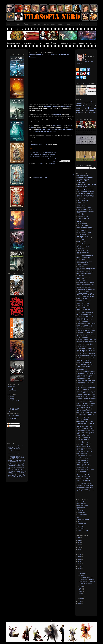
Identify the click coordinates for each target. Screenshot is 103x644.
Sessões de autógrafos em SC (85, 386)
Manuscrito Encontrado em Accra (86, 352)
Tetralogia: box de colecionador (85, 211)
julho (81, 589)
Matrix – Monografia (82, 482)
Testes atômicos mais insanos (85, 487)
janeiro (81, 598)
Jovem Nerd (80, 502)
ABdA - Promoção (82, 453)
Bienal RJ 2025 (81, 183)
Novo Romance (81, 202)
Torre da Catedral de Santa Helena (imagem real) (43, 158)
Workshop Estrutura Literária (85, 425)
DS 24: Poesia (81, 243)
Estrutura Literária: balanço (84, 443)
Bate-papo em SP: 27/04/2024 (85, 188)
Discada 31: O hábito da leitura (16, 473)
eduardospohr (41, 161)
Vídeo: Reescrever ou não (84, 238)
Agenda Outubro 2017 (83, 247)
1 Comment (55, 161)
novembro (82, 576)
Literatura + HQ (42, 163)
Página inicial (52, 174)
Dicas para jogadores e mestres (86, 469)
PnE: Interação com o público (15, 477)
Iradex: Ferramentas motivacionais (17, 475)
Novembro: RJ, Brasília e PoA (85, 393)
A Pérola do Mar (81, 523)
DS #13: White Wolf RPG (84, 304)
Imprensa (79, 24)
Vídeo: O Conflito (82, 241)
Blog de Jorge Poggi (83, 530)
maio (81, 594)
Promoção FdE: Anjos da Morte (85, 327)
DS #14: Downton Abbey (84, 302)
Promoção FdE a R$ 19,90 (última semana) (41, 156)
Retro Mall (80, 511)
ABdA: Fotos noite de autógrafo (85, 432)
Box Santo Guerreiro (83, 176)
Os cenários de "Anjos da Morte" (86, 329)
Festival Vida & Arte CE (83, 234)
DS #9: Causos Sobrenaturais (85, 313)
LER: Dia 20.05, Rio (82, 236)
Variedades (80, 112)
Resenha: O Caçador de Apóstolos (86, 398)
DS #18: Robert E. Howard (84, 279)
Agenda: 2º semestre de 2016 (85, 272)
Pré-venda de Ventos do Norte (86, 192)
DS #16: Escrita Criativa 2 (84, 291)
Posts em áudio (52, 163)
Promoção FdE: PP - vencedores (86, 290)
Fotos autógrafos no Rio (84, 407)
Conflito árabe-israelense (84, 437)
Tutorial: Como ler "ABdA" (84, 446)
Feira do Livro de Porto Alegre (85, 345)
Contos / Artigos (12, 391)
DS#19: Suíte (81, 266)
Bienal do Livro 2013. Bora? (85, 325)
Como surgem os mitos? (84, 461)
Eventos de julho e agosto (84, 257)
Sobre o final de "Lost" (83, 416)
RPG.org (80, 525)
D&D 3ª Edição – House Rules (85, 486)
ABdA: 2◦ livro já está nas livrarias (86, 404)
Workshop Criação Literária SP (85, 405)
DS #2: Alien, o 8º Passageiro (85, 364)
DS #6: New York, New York (85, 320)
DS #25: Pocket (81, 215)
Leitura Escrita (81, 529)
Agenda (61, 24)
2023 (80, 543)
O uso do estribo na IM (83, 418)
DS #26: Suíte (81, 204)
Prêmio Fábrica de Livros (14, 401)
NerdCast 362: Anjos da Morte (16, 456)
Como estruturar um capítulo (85, 227)
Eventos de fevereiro (83, 265)
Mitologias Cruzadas (83, 179)
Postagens (11, 424)
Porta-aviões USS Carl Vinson (85, 421)
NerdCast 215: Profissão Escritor (16, 466)
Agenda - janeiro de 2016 (84, 288)
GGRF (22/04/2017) (82, 263)
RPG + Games (90, 111)
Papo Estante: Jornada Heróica (16, 464)
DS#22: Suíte (81, 254)
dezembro (82, 573)
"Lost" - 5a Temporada (83, 445)
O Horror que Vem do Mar (84, 300)
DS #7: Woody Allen (82, 318)
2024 (80, 540)
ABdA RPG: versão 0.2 (83, 439)
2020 (80, 550)
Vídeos (26, 24)
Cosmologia (11, 389)
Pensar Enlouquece (82, 514)
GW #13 (87, 355)
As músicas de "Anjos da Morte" (86, 332)
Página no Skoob (12, 411)
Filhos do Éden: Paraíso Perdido (86, 295)
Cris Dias (80, 518)
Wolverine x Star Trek (83, 478)
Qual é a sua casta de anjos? (15, 446)
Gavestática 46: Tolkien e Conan (16, 470)
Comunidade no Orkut (13, 408)
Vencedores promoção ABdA (85, 452)
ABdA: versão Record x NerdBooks (86, 412)
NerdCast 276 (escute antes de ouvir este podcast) (43, 152)
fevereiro (82, 596)
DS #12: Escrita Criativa (84, 306)
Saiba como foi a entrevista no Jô (86, 391)
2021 (80, 547)
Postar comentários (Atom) (40, 177)
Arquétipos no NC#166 (83, 473)
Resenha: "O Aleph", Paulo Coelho (86, 395)
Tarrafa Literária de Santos (84, 208)
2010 (80, 601)
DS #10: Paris (81, 311)
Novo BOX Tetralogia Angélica (86, 193)
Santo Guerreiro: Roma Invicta (86, 197)
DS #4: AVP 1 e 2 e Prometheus (86, 357)
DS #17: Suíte (81, 281)
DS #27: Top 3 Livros (83, 200)
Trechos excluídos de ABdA (84, 427)
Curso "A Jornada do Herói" (84, 450)
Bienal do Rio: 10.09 (83, 250)
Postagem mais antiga (68, 174)
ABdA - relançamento (83, 462)
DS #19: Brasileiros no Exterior (85, 270)
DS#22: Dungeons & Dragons (85, 256)
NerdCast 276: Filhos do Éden (16, 457)
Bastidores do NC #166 (83, 475)
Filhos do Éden (65, 107)
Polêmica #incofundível (83, 459)
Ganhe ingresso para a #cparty (85, 441)
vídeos (95, 112)
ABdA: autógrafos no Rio (84, 434)
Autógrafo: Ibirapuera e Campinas (86, 396)
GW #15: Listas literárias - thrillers (86, 350)
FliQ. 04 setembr (82, 224)
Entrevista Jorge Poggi (83, 464)
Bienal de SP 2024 (82, 186)
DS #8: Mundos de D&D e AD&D (86, 316)
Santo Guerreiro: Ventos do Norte (87, 195)
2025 (80, 538)
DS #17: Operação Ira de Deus (85, 284)
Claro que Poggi (33, 131)
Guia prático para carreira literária (86, 348)
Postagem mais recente (35, 174)
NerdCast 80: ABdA (13, 459)
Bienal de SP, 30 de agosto (84, 309)
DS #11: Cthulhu (82, 307)
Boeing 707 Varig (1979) (84, 477)
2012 (80, 569)
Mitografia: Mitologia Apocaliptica (16, 460)
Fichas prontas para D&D (84, 315)
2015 (80, 562)
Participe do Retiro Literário (85, 190)
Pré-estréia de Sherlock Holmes (86, 430)
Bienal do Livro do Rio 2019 (85, 209)
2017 (80, 557)
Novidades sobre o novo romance (86, 384)
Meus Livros (36, 24)
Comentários (12, 426)
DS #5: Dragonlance (83, 322)
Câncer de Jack (81, 507)
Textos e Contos (49, 24)
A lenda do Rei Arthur (83, 420)
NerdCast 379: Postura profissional (17, 478)
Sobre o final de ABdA (83, 436)
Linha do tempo (12, 387)
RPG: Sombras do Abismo (84, 233)
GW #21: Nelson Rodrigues (84, 334)
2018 (80, 554)
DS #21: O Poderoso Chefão (85, 261)
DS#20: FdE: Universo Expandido (86, 268)
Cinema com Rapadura (83, 520)
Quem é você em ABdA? (14, 447)
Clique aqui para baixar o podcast (39, 145)
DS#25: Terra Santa (82, 225)
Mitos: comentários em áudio (85, 455)
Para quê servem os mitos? (84, 457)
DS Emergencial (82, 213)
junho (81, 591)
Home (8, 24)
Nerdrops (80, 521)
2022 (80, 545)
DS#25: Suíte (81, 222)
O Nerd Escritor (52, 131)
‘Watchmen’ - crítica (82, 489)
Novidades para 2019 (83, 216)
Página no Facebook (13, 410)
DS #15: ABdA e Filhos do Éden (86, 297)
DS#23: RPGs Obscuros (84, 252)
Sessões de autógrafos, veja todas (86, 409)
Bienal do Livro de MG (83, 286)
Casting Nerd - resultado (14, 450)
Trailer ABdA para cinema (84, 411)
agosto (81, 586)
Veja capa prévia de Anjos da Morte (87, 341)
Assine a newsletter (83, 181)
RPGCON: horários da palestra (85, 414)
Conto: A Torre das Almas (84, 277)
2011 (80, 571)
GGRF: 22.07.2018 (82, 231)
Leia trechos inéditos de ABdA (85, 402)
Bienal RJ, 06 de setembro (84, 298)
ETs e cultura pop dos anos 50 (85, 484)
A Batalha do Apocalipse (51, 107)
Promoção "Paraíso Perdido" (85, 293)
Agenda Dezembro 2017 (84, 245)
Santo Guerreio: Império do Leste (87, 184)
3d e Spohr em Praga (83, 471)
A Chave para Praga (82, 468)
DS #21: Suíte (81, 259)
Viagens (89, 113)
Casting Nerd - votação (14, 449)
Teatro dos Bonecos (82, 505)
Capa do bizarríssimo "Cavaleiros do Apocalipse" (43, 154)
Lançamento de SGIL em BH (85, 177)
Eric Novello (80, 527)
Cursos (70, 24)
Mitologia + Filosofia (81, 108)
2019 (80, 552)
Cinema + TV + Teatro (82, 102)
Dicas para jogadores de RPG (85, 229)
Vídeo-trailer (11, 398)
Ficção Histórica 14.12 (83, 218)
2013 (80, 566)
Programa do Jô (12, 397)
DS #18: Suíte (81, 275)
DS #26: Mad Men (82, 206)
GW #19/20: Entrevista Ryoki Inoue (86, 339)
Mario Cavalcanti (82, 504)
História (91, 104)
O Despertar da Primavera (84, 448)
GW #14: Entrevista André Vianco (86, 354)
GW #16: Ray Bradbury (83, 347)
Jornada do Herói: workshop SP (86, 429)
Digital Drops (81, 509)
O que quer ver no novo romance (86, 388)
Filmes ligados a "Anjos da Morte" (86, 336)
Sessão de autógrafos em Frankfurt (86, 323)
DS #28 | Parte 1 (82, 199)
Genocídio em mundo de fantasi (86, 491)
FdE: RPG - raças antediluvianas (86, 282)
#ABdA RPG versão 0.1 (83, 480)
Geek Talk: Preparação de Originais (17, 474)
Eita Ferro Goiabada (51, 129)
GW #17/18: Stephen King (84, 343)
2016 (80, 559)
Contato (89, 24)
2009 (80, 604)
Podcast (17, 24)
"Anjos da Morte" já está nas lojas (86, 330)
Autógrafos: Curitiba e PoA (84, 400)
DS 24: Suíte (81, 240)
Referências (11, 399)
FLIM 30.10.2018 (82, 220)
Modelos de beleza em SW (84, 466)
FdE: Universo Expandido (84, 273)
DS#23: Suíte (81, 249)
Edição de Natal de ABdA (84, 389)
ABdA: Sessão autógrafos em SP (86, 423)
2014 (80, 564)
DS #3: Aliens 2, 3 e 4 (83, 361)
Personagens (11, 388)
